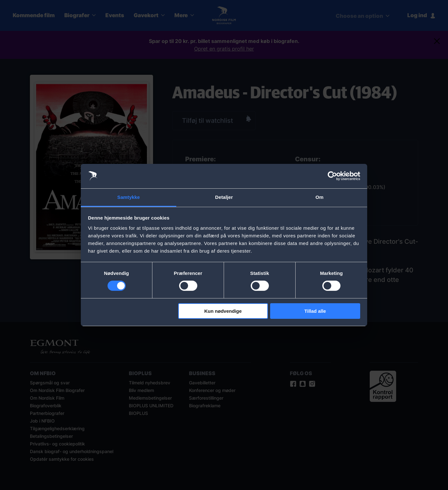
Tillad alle (315, 311)
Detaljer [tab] (224, 197)
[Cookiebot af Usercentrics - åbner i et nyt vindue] (332, 176)
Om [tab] (319, 197)
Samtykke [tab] (129, 197)
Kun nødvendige (223, 311)
